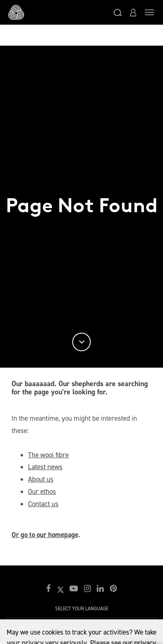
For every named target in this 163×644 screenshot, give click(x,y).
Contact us (43, 504)
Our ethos (42, 491)
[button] (118, 12)
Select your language (82, 609)
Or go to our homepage (45, 535)
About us (41, 479)
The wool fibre (48, 455)
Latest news (45, 467)
